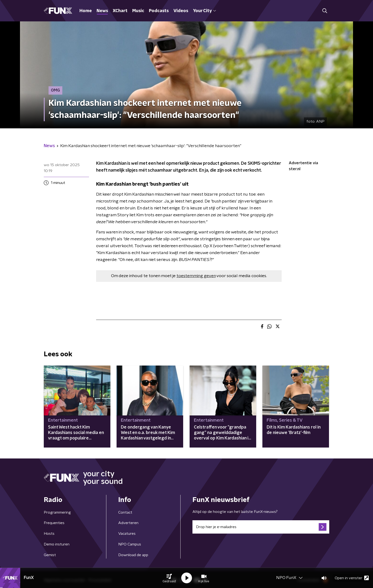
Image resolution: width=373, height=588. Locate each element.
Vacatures (127, 534)
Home (86, 11)
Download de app (133, 555)
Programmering (57, 512)
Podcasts (159, 11)
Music (138, 11)
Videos (181, 11)
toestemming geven (196, 276)
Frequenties (54, 523)
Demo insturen (57, 544)
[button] (169, 578)
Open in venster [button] (352, 578)
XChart (120, 11)
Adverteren (128, 523)
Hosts (49, 534)
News (102, 11)
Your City (204, 11)
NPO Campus (130, 544)
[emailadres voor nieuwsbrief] (261, 527)
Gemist (50, 555)
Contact (125, 512)
